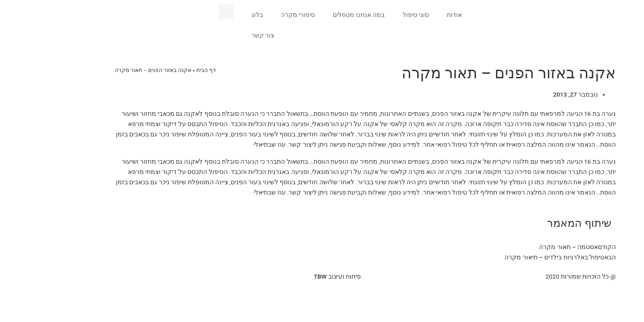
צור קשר (219, 35)
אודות (411, 15)
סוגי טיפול (372, 15)
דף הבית (163, 70)
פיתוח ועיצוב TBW (294, 276)
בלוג (214, 15)
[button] (183, 12)
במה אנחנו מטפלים (315, 15)
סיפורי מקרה (254, 15)
